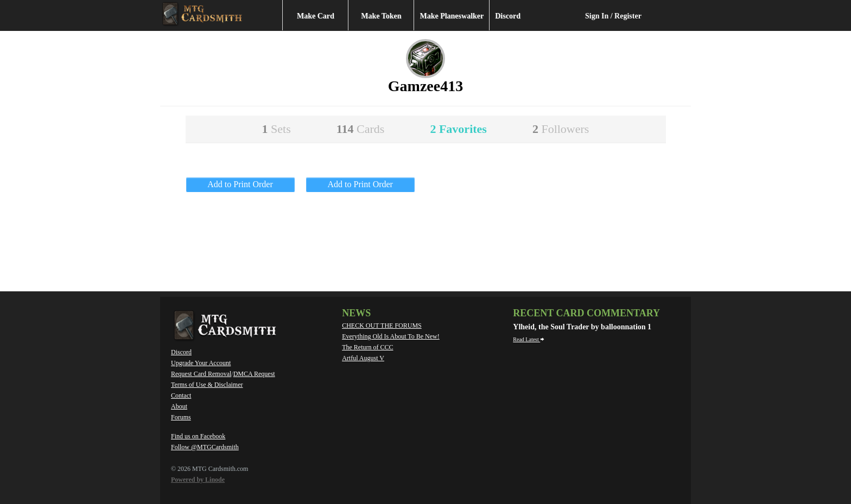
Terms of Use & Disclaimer (207, 385)
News (356, 313)
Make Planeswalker (452, 16)
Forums (181, 417)
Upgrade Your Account (201, 363)
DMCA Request (254, 374)
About (179, 406)
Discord (508, 16)
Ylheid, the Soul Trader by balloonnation (580, 327)
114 (361, 129)
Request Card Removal (201, 374)
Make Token (381, 16)
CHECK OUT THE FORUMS (382, 326)
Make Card (316, 16)
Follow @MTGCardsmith (205, 447)
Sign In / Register (613, 16)
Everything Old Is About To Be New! (391, 336)
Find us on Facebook (198, 436)
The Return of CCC (367, 347)
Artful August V (363, 358)
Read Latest (529, 339)
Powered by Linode (198, 480)
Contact (181, 395)
